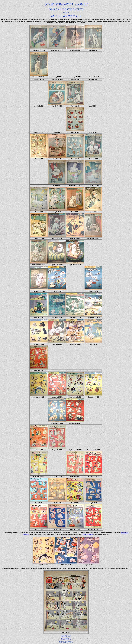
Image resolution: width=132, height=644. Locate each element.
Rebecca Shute (88, 534)
